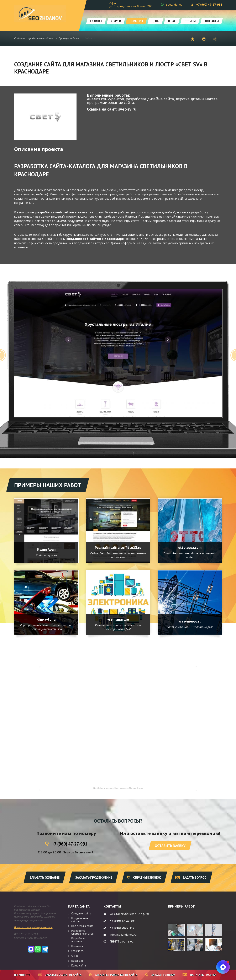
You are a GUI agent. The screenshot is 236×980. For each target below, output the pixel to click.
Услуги (116, 21)
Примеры (136, 21)
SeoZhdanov (174, 5)
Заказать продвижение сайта (113, 975)
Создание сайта (81, 913)
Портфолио (78, 946)
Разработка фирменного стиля (83, 932)
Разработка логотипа (78, 940)
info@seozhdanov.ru (123, 935)
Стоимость (78, 951)
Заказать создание (45, 877)
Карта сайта (79, 906)
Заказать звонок (160, 975)
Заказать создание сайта (60, 975)
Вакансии (77, 961)
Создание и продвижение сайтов (34, 39)
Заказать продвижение (94, 877)
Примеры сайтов (69, 39)
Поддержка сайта (82, 926)
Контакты (212, 21)
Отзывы (190, 21)
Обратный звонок (144, 877)
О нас (172, 21)
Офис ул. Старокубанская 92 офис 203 (131, 5)
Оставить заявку (170, 846)
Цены (155, 21)
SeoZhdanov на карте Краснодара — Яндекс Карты (118, 788)
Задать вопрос (191, 877)
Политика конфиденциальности (33, 927)
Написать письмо (199, 975)
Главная (96, 21)
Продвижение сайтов (80, 920)
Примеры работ (181, 906)
